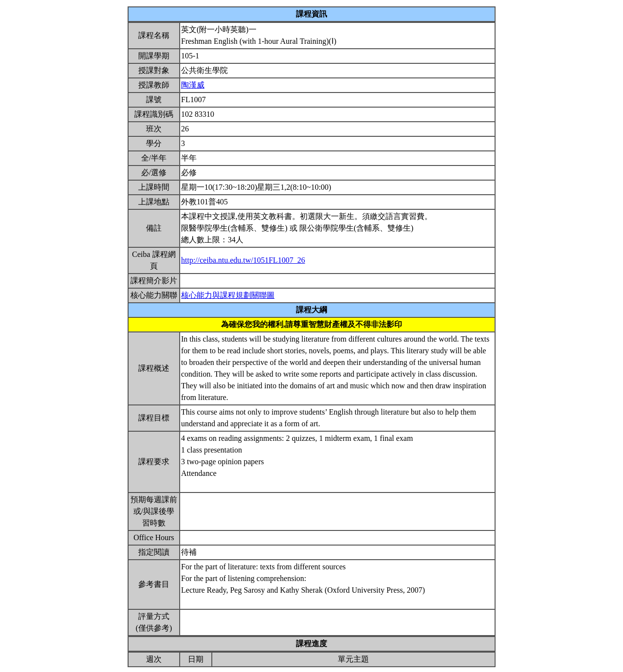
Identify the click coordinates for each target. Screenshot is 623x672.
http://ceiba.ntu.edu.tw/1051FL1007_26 (243, 260)
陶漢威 (193, 85)
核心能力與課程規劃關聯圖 (228, 295)
